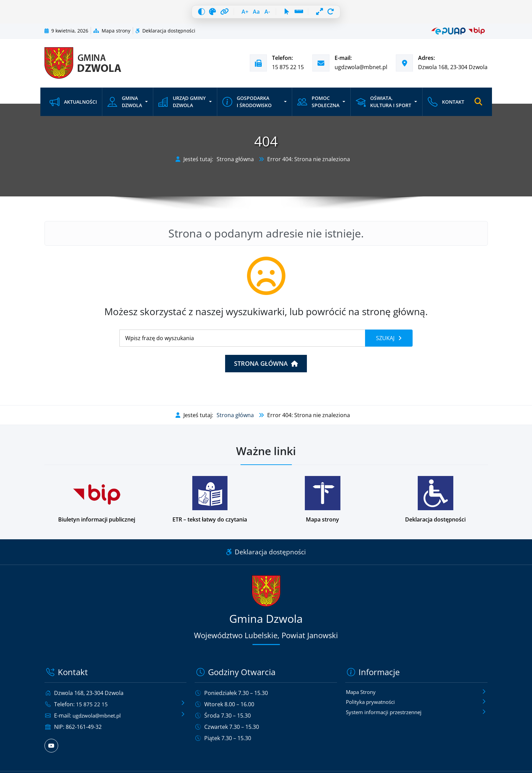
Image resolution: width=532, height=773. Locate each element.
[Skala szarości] (200, 14)
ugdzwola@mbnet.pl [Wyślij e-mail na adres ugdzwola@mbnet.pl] (361, 71)
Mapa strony (112, 34)
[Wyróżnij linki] (216, 14)
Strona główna (235, 163)
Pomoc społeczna (318, 106)
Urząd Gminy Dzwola (182, 106)
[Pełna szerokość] (332, 14)
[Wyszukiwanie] (242, 342)
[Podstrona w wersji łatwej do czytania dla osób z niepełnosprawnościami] (210, 504)
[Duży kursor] (293, 14)
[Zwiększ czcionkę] (239, 14)
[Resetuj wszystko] (347, 14)
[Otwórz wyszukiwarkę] (478, 106)
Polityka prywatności (372, 706)
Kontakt (445, 106)
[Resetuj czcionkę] (254, 14)
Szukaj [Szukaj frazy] (386, 342)
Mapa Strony (362, 696)
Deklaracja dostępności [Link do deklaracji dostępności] (266, 556)
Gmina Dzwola (125, 106)
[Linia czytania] (308, 14)
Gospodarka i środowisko (247, 106)
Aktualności (73, 106)
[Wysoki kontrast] (185, 14)
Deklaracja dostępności (165, 34)
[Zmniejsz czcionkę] (269, 14)
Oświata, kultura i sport (382, 106)
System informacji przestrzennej (388, 717)
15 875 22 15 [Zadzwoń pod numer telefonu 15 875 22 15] (288, 71)
